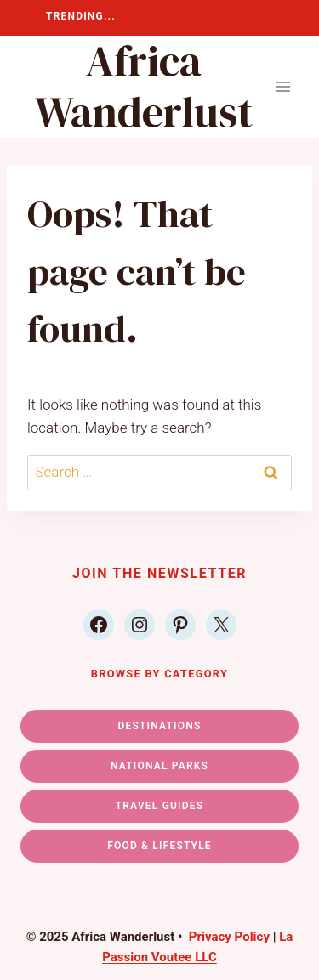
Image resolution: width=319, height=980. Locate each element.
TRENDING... (81, 16)
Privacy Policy (229, 937)
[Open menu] (283, 87)
